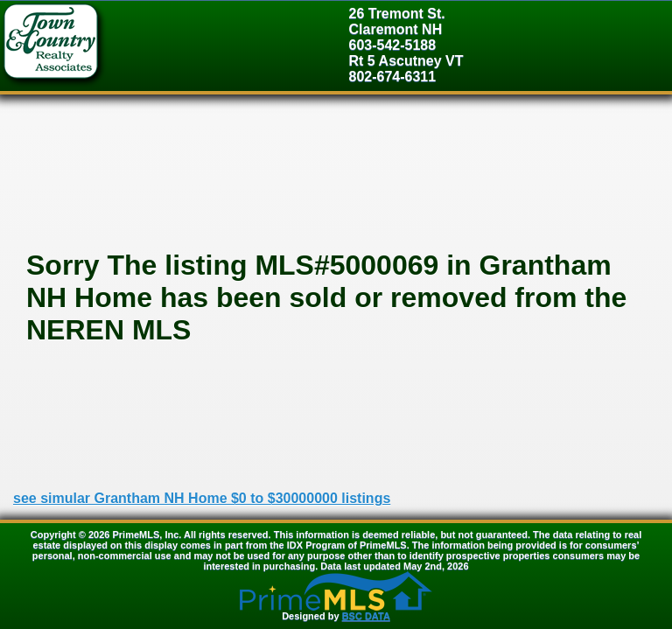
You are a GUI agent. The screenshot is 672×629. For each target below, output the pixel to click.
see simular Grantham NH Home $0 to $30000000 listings (202, 498)
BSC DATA (366, 616)
